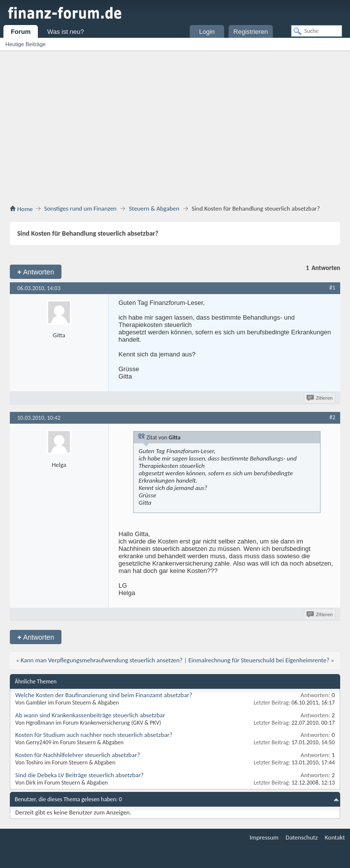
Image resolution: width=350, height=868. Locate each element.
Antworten (36, 272)
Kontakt (335, 837)
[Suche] (317, 31)
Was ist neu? (66, 32)
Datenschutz (302, 837)
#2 (332, 417)
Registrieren (251, 32)
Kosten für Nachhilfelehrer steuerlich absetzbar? (78, 755)
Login (207, 32)
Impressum (264, 837)
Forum (21, 32)
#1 (332, 288)
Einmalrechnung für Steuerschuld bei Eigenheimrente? (259, 660)
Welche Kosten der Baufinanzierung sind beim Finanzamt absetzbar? (104, 695)
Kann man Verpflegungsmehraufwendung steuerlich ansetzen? (102, 660)
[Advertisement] (175, 125)
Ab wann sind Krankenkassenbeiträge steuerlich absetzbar (90, 715)
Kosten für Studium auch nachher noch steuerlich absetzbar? (94, 735)
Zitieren (320, 398)
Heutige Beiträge (26, 44)
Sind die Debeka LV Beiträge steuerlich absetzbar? (79, 775)
